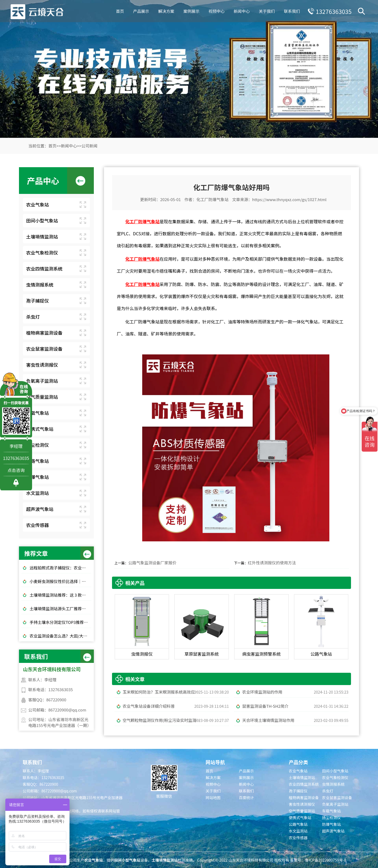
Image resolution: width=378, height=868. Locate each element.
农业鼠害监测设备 (44, 349)
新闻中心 (241, 11)
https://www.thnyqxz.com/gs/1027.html (289, 199)
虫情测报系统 (40, 285)
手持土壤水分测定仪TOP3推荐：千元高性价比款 (60, 622)
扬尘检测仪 (38, 445)
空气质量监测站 (42, 397)
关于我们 (266, 11)
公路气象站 (38, 461)
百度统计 (246, 797)
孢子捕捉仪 (38, 301)
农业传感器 (38, 525)
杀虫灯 (33, 317)
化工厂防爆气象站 (213, 199)
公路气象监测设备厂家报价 (152, 563)
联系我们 (291, 11)
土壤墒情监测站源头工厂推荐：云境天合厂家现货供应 (60, 609)
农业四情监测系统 (44, 269)
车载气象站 (38, 413)
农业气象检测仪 (42, 253)
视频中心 (216, 11)
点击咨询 (16, 470)
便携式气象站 (40, 429)
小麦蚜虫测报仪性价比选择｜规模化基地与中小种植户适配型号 (60, 581)
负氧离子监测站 (42, 381)
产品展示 (140, 11)
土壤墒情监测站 (42, 236)
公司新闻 (89, 146)
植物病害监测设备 (44, 333)
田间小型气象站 (42, 220)
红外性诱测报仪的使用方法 (272, 563)
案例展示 (191, 11)
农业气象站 (38, 204)
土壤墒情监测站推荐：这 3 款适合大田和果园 (60, 595)
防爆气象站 (38, 477)
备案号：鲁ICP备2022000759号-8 (318, 860)
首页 (119, 11)
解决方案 (165, 11)
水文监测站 (38, 493)
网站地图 (213, 797)
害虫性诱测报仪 (42, 365)
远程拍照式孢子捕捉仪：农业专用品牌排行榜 (60, 568)
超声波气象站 (40, 509)
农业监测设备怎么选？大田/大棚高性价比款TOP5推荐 (60, 636)
